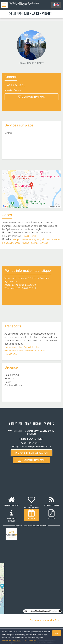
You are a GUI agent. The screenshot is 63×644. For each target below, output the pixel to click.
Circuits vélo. (11, 354)
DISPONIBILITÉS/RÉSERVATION (31, 453)
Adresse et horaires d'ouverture (20, 285)
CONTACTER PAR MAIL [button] (31, 97)
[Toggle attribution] (60, 611)
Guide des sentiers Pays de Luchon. (23, 347)
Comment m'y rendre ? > (44, 620)
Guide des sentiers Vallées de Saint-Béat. (25, 350)
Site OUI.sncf (29, 236)
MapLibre (54, 611)
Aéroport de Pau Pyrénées (35, 243)
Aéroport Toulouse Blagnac (26, 239)
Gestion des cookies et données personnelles (19, 641)
